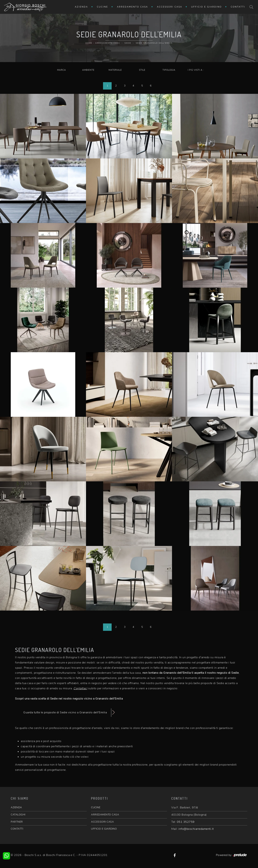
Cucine (102, 7)
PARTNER (17, 822)
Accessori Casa (170, 7)
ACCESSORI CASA (102, 822)
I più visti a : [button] (196, 70)
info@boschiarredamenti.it (196, 829)
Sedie (128, 43)
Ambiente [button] (88, 70)
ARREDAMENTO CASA (105, 815)
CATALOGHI (18, 815)
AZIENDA (16, 807)
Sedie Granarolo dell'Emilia (154, 43)
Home (89, 43)
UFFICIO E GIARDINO (104, 829)
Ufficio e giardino (206, 7)
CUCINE (96, 807)
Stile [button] (142, 70)
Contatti (238, 7)
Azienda (81, 7)
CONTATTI (17, 829)
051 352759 (186, 822)
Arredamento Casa (132, 7)
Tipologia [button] (169, 70)
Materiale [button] (115, 70)
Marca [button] (62, 70)
